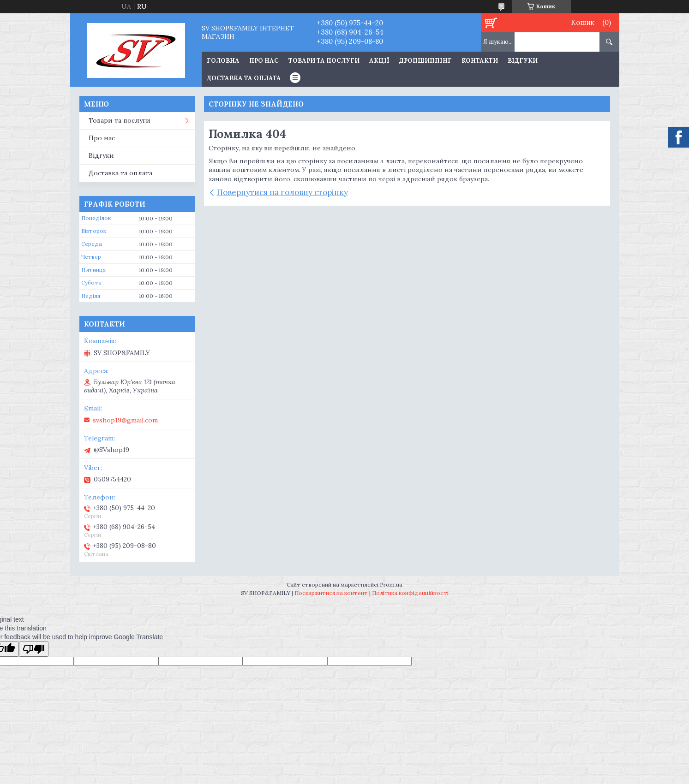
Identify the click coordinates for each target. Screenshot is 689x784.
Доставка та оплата (244, 78)
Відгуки (523, 61)
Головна (223, 61)
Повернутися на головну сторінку (282, 192)
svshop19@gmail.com (125, 420)
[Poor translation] (34, 649)
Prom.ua (391, 585)
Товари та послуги (324, 61)
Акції (379, 61)
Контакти (480, 61)
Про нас (264, 61)
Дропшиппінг (425, 61)
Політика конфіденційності (410, 593)
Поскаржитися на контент (331, 593)
